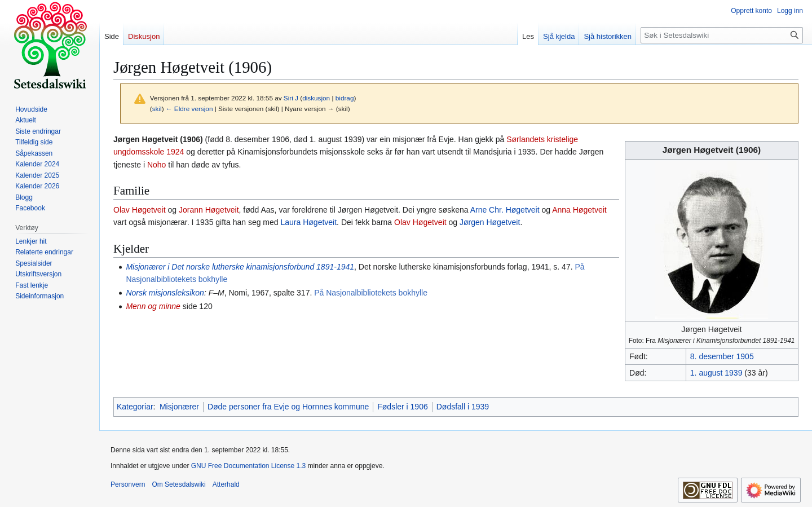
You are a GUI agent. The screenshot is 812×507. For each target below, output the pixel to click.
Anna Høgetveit (579, 210)
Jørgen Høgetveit (490, 222)
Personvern (128, 484)
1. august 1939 (716, 373)
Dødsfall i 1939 (463, 407)
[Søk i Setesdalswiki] (722, 35)
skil (157, 109)
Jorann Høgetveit (209, 210)
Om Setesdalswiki (178, 484)
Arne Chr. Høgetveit (505, 210)
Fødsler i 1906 (402, 407)
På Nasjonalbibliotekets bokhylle (371, 293)
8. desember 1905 (722, 356)
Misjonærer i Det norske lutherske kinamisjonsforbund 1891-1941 (240, 267)
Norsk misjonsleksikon (165, 293)
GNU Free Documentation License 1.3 (248, 466)
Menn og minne (153, 306)
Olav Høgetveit (140, 210)
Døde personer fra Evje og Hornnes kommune (288, 407)
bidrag (345, 98)
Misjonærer (179, 407)
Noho (156, 165)
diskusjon (316, 98)
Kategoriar (135, 407)
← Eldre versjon (189, 109)
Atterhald (226, 484)
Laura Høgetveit (309, 222)
